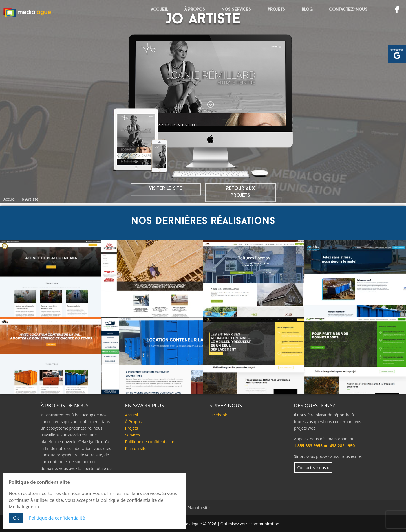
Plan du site (136, 448)
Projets (276, 10)
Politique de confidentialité (150, 442)
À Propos (195, 10)
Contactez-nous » (313, 468)
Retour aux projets (240, 192)
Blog (307, 10)
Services (133, 435)
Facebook (218, 415)
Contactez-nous (348, 10)
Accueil (159, 10)
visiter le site (166, 189)
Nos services (236, 10)
